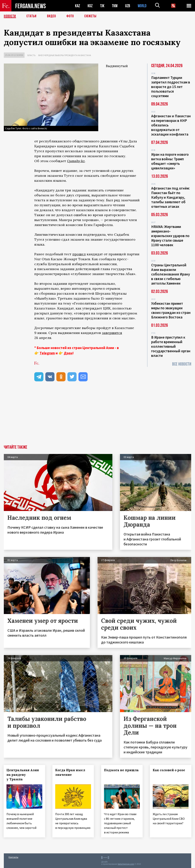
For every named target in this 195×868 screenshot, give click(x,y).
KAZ (78, 6)
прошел (79, 254)
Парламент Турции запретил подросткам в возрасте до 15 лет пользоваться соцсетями (171, 87)
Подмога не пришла (121, 770)
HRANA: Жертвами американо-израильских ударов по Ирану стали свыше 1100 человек (170, 236)
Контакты (13, 857)
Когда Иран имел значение (70, 772)
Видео (52, 16)
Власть (31, 55)
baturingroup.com (126, 864)
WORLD (142, 6)
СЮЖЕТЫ (90, 16)
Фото (70, 16)
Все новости (182, 364)
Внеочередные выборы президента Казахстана (65, 55)
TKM (115, 6)
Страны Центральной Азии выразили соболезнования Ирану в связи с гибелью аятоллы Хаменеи (171, 274)
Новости (10, 16)
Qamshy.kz (76, 161)
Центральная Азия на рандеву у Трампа (23, 775)
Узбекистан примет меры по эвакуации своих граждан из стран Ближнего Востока (171, 310)
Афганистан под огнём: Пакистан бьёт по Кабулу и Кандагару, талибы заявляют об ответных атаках (170, 197)
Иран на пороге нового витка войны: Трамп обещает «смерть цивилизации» (170, 161)
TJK (102, 6)
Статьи (32, 16)
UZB (128, 6)
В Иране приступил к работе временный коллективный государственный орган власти (171, 346)
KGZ (90, 6)
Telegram (47, 353)
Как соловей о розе (169, 770)
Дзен (68, 353)
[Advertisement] (97, 417)
